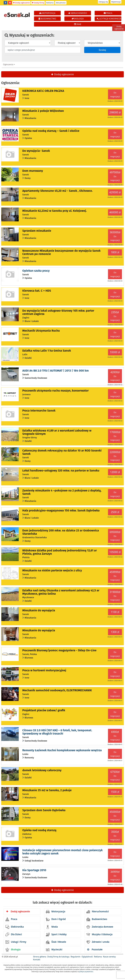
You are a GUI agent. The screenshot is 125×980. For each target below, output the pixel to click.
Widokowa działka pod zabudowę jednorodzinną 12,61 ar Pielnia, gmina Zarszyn (60, 552)
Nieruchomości (98, 912)
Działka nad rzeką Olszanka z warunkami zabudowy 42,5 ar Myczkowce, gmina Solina (61, 592)
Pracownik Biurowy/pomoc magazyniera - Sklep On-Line (59, 650)
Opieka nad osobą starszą (39, 830)
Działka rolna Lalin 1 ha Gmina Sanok (47, 351)
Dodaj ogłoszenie (21, 3)
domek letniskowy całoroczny (42, 770)
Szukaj (102, 50)
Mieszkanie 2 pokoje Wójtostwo (43, 111)
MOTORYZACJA (47, 13)
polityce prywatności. (86, 972)
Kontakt (37, 960)
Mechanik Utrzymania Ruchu (41, 331)
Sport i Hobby (56, 934)
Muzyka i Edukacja (99, 934)
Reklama (50, 3)
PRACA (108, 13)
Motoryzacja (56, 912)
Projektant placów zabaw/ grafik (44, 710)
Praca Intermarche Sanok (39, 411)
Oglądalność (87, 957)
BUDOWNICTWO (47, 19)
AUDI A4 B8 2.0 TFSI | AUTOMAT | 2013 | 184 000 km (56, 371)
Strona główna (40, 957)
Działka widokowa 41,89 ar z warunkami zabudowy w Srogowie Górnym (57, 432)
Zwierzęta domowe (100, 927)
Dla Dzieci (14, 934)
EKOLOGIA (78, 19)
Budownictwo (97, 919)
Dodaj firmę (38, 3)
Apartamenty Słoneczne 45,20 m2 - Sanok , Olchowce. (58, 191)
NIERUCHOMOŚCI (78, 13)
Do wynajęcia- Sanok (36, 151)
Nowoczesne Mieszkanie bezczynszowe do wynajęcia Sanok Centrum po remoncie (61, 252)
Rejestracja (116, 2)
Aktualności (61, 3)
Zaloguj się (103, 2)
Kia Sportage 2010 (34, 870)
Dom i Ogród (56, 919)
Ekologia (13, 950)
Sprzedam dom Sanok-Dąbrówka (44, 810)
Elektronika (15, 927)
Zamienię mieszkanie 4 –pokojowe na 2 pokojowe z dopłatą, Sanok (62, 492)
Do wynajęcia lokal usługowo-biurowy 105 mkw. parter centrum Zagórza (58, 312)
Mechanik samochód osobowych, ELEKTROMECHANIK (57, 690)
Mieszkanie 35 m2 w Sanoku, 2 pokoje (47, 790)
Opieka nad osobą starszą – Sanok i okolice (51, 131)
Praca (11, 919)
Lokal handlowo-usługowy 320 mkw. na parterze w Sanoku (61, 471)
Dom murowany (33, 171)
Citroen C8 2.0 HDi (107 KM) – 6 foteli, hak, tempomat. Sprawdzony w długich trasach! (57, 732)
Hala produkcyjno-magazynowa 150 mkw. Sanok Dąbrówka (61, 510)
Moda (52, 927)
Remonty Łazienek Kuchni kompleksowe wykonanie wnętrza (62, 750)
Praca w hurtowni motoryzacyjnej (44, 670)
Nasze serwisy (109, 957)
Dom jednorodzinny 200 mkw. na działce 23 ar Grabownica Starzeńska (61, 532)
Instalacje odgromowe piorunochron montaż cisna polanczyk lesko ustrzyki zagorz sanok (62, 852)
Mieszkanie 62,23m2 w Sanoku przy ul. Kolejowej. (55, 211)
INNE (78, 24)
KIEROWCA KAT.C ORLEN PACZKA (43, 91)
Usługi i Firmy (16, 942)
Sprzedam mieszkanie (37, 231)
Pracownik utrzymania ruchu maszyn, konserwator (56, 391)
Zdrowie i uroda (98, 942)
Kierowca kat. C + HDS (37, 291)
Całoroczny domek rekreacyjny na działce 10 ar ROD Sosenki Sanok (62, 452)
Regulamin (75, 957)
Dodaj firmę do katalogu (58, 957)
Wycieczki (54, 950)
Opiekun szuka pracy (36, 271)
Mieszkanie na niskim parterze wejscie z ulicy (52, 570)
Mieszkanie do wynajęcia (39, 610)
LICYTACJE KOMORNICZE (109, 19)
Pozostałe (95, 949)
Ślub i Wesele (56, 942)
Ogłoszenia (8, 64)
